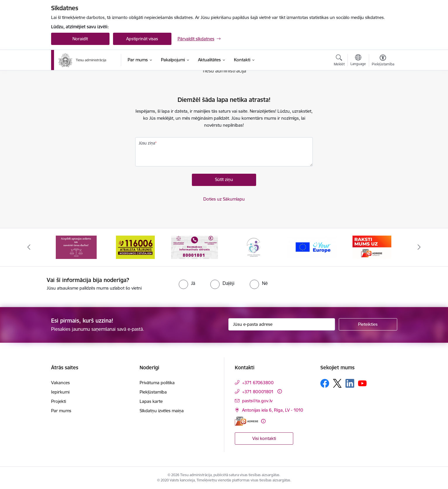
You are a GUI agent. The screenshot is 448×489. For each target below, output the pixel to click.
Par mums (61, 411)
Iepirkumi (60, 392)
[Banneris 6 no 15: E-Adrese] (372, 247)
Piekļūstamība (153, 392)
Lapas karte (151, 401)
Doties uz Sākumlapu (224, 199)
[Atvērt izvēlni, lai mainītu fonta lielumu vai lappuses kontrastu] (383, 61)
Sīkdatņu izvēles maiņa (162, 411)
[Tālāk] (419, 247)
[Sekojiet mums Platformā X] (337, 383)
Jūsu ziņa (147, 143)
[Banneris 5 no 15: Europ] (313, 247)
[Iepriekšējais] (29, 247)
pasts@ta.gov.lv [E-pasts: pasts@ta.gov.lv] (257, 401)
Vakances (60, 383)
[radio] (187, 283)
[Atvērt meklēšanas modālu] (339, 61)
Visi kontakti (264, 438)
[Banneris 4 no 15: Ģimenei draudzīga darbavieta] (253, 247)
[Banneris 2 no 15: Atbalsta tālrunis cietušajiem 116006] (135, 247)
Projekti (59, 401)
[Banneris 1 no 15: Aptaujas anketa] (76, 247)
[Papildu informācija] (280, 391)
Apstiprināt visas (142, 39)
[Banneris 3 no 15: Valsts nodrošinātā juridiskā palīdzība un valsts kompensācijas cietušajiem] (195, 247)
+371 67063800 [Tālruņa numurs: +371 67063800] (258, 383)
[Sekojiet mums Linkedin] (350, 383)
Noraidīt (80, 39)
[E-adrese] (246, 421)
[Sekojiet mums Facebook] (325, 383)
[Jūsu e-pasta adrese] (282, 324)
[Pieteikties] (368, 324)
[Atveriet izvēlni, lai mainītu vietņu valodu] (358, 61)
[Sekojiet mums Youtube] (362, 383)
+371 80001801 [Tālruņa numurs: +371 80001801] (258, 392)
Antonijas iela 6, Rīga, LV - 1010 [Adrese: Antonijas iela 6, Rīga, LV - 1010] (273, 410)
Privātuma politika (157, 383)
